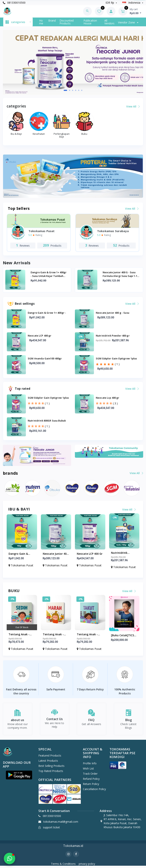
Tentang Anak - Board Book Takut (89, 635)
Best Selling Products (51, 768)
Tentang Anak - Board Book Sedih (20, 635)
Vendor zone (127, 22)
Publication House (90, 22)
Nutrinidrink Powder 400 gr (120, 553)
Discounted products (67, 22)
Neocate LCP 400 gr (90, 554)
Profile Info (90, 765)
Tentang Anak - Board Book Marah (55, 635)
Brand (52, 20)
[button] (65, 90)
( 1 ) (117, 364)
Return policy (91, 786)
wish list (88, 771)
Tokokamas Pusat (21, 565)
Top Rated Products (51, 773)
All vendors (109, 22)
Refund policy (91, 781)
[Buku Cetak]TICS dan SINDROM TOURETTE (123, 636)
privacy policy (87, 866)
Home (41, 22)
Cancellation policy (94, 791)
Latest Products (48, 763)
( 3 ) (115, 403)
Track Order (90, 776)
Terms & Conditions (63, 866)
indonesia (132, 3)
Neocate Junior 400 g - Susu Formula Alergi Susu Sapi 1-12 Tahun (121, 274)
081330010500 (14, 3)
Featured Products (50, 758)
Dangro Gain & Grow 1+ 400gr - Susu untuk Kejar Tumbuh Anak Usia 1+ (49, 274)
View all (133, 106)
